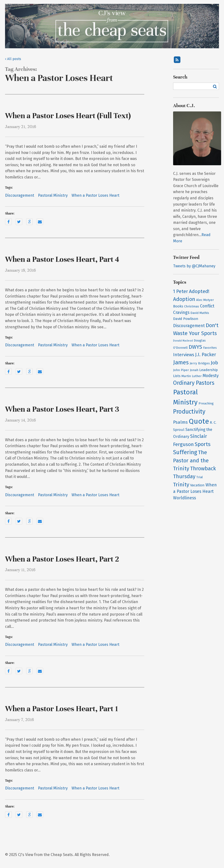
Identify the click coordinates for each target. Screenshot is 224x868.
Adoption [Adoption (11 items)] (184, 299)
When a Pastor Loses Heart (95, 195)
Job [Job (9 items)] (214, 363)
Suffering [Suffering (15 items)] (185, 452)
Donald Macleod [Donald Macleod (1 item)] (183, 341)
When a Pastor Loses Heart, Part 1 (61, 709)
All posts (13, 59)
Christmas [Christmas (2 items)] (192, 306)
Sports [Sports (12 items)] (203, 444)
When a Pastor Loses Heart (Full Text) (68, 116)
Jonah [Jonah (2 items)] (194, 370)
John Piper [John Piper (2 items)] (181, 370)
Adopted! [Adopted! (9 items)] (199, 291)
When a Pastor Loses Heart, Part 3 (62, 409)
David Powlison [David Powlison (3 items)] (186, 319)
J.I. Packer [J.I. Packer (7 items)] (206, 355)
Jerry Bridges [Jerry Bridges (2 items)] (200, 363)
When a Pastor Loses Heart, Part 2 (62, 559)
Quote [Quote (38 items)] (199, 421)
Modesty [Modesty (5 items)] (211, 376)
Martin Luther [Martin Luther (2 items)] (192, 376)
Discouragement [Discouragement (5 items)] (189, 326)
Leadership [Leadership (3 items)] (209, 370)
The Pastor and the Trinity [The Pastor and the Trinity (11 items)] (191, 460)
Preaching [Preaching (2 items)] (206, 403)
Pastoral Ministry (53, 195)
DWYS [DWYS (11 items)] (195, 347)
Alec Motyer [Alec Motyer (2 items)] (205, 300)
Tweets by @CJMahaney (194, 266)
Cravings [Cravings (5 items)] (181, 313)
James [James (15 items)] (181, 362)
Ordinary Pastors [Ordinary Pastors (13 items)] (194, 383)
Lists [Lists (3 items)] (177, 376)
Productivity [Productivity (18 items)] (189, 412)
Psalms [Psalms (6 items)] (180, 422)
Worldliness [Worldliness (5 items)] (185, 498)
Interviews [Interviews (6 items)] (184, 355)
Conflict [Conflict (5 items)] (207, 306)
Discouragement (20, 195)
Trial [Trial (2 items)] (200, 477)
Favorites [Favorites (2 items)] (210, 348)
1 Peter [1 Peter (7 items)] (181, 291)
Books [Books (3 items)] (178, 306)
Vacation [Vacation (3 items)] (197, 485)
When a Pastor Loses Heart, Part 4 (62, 259)
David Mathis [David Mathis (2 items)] (200, 313)
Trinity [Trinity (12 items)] (181, 485)
